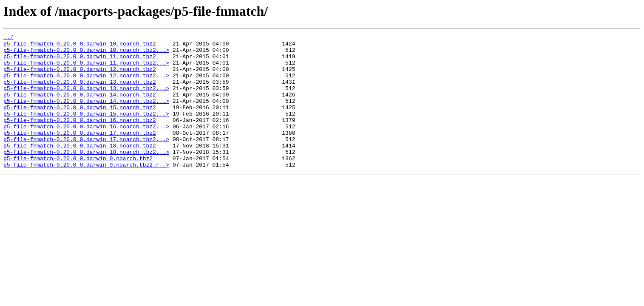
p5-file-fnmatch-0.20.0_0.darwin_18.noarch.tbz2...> (86, 176)
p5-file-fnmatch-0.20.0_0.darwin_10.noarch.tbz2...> (86, 54)
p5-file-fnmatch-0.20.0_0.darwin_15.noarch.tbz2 (80, 122)
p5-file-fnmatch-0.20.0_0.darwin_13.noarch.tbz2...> (86, 99)
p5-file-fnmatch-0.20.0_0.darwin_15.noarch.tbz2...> (86, 130)
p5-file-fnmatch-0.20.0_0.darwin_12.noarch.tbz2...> (86, 84)
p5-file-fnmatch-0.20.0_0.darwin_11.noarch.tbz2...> (86, 69)
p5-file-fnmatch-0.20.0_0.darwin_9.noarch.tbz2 (78, 184)
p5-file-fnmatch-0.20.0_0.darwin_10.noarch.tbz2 (80, 46)
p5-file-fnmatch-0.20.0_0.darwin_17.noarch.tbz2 (80, 153)
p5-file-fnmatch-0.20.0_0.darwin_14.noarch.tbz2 (80, 107)
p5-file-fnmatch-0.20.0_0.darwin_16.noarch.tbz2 (80, 138)
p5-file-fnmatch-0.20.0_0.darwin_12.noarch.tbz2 (80, 76)
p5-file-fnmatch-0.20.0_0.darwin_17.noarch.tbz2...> (86, 161)
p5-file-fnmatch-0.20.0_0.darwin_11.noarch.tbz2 (80, 61)
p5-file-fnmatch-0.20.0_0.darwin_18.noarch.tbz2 (80, 168)
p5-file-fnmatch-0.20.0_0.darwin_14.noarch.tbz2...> (86, 115)
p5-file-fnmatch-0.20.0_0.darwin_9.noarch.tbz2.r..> (86, 191)
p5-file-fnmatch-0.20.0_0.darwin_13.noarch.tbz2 (80, 92)
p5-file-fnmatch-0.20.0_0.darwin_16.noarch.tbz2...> (86, 145)
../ (8, 38)
